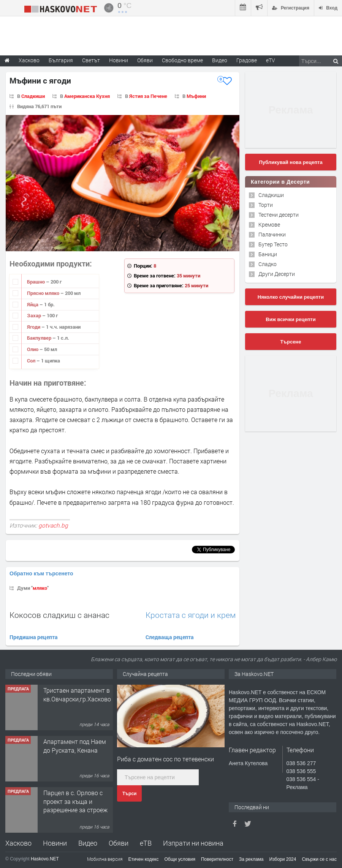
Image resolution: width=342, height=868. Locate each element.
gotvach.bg (53, 525)
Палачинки (272, 234)
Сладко (268, 264)
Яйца (33, 304)
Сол (32, 361)
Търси (129, 794)
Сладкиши (33, 96)
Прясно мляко (44, 293)
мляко (40, 588)
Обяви (119, 843)
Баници (268, 254)
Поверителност (217, 859)
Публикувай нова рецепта (291, 162)
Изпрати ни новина (193, 843)
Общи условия (180, 859)
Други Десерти (277, 274)
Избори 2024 (283, 859)
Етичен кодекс (144, 859)
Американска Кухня (87, 96)
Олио (33, 349)
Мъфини (196, 96)
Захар (35, 315)
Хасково (18, 843)
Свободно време (182, 60)
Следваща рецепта (170, 637)
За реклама (251, 859)
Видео (88, 843)
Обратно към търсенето (41, 573)
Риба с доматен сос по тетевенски (165, 759)
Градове (247, 60)
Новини (119, 60)
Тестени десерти (279, 215)
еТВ (146, 843)
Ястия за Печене (148, 96)
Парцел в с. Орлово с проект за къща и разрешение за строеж (75, 801)
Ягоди (34, 327)
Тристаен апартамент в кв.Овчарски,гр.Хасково (77, 694)
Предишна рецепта (34, 637)
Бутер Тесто (273, 244)
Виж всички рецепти (291, 319)
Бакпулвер (40, 338)
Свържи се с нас (319, 859)
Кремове (269, 224)
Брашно (36, 282)
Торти (266, 205)
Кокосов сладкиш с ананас (59, 615)
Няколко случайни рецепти (291, 297)
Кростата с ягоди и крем (191, 615)
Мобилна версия (105, 859)
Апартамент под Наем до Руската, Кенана (75, 746)
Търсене (291, 342)
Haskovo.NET (45, 859)
